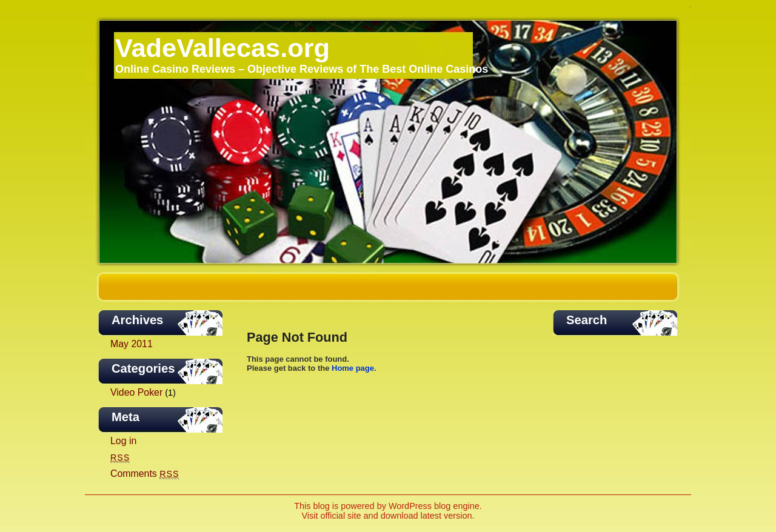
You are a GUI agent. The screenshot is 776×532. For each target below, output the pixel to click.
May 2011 (132, 344)
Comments (145, 474)
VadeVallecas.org (222, 48)
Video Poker (136, 392)
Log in (123, 441)
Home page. (354, 368)
